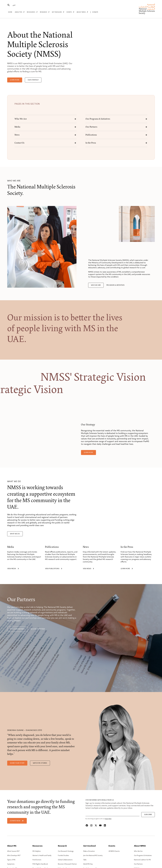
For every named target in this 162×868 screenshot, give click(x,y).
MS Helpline (37, 851)
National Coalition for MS (142, 860)
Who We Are (46, 119)
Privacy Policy (108, 819)
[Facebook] (87, 825)
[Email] (112, 814)
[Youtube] (100, 825)
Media (46, 127)
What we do (15, 534)
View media (13, 569)
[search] (9, 5)
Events (70, 12)
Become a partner (38, 629)
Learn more (15, 80)
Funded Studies (63, 856)
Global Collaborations (65, 860)
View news (89, 569)
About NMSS (81, 12)
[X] (96, 825)
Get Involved (57, 12)
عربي (14, 5)
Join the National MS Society (93, 856)
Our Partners (116, 127)
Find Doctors (37, 860)
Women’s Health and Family (42, 856)
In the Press (116, 143)
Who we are (96, 285)
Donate (94, 12)
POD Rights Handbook (40, 864)
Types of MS (11, 860)
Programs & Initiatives (116, 285)
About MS (20, 12)
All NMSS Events (114, 851)
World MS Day (88, 864)
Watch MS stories (40, 763)
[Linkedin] (105, 825)
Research (44, 12)
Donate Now (17, 821)
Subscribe (148, 815)
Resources (32, 12)
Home (10, 12)
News (46, 135)
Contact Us (46, 143)
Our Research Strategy (66, 851)
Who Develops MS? (14, 856)
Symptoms (11, 864)
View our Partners (17, 629)
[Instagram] (91, 825)
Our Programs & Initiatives (116, 119)
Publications (116, 135)
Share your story (17, 763)
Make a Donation (89, 851)
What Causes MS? (13, 851)
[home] (147, 9)
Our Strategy (33, 80)
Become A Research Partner (67, 864)
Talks (85, 860)
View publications (54, 569)
